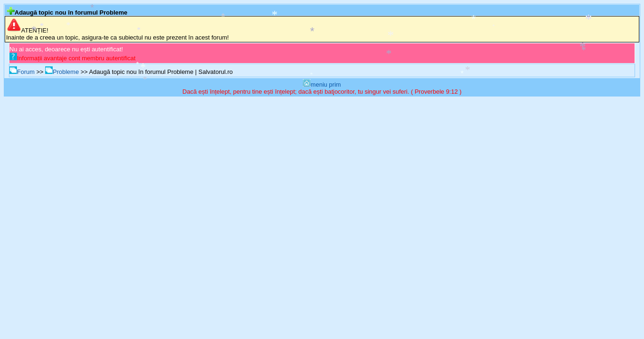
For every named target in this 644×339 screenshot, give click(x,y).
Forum (22, 72)
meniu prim (322, 85)
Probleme (62, 72)
